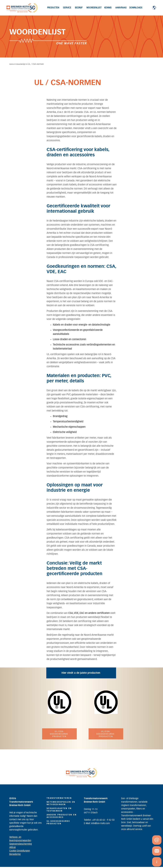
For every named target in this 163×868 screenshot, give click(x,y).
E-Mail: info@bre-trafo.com (97, 823)
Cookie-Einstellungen (20, 851)
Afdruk (13, 847)
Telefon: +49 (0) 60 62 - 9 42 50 (99, 820)
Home (12, 64)
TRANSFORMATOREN (59, 798)
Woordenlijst (21, 64)
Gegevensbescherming (21, 844)
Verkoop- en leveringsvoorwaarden (20, 839)
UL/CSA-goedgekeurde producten (59, 734)
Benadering (15, 854)
